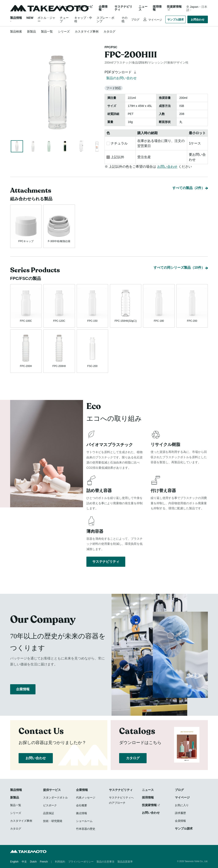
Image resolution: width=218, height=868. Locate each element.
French (44, 862)
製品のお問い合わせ (121, 78)
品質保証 (49, 813)
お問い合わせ (167, 167)
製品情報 (16, 18)
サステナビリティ (123, 8)
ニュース (143, 8)
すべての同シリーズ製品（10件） (179, 268)
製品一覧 (47, 31)
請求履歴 (180, 813)
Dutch (33, 862)
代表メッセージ (86, 798)
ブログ (135, 20)
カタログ (109, 31)
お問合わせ (198, 20)
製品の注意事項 (105, 862)
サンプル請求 (176, 20)
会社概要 (82, 805)
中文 (24, 862)
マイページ (155, 20)
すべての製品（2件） (189, 188)
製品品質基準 (125, 862)
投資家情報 (174, 7)
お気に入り (182, 805)
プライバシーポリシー (81, 862)
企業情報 (23, 689)
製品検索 (16, 31)
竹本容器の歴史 (86, 829)
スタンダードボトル (55, 798)
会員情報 (180, 821)
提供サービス (52, 790)
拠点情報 (82, 813)
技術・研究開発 (53, 821)
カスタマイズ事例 (87, 31)
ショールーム (66, 8)
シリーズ (64, 31)
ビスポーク (50, 805)
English (14, 862)
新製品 (31, 31)
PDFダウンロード (121, 72)
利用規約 (60, 862)
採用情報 (157, 8)
